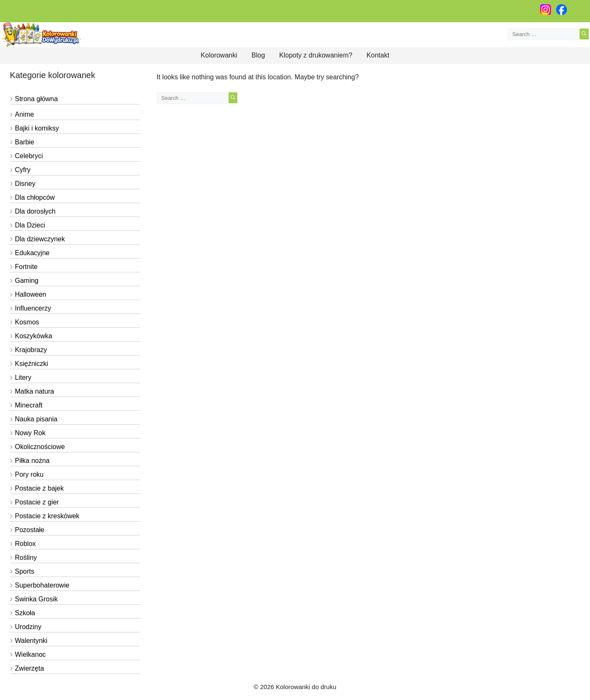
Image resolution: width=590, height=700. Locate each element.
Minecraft (29, 405)
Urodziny (28, 627)
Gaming (27, 281)
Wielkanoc (31, 654)
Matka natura (35, 391)
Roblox (26, 544)
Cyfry (23, 170)
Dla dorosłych (35, 211)
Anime (25, 114)
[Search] (584, 34)
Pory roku (29, 474)
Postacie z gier (37, 502)
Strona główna (36, 99)
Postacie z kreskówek (47, 516)
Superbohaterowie (42, 585)
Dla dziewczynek (40, 239)
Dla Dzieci (30, 225)
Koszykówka (34, 336)
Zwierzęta (30, 668)
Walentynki (31, 641)
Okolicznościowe (40, 447)
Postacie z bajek (40, 488)
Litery (23, 377)
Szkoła (25, 613)
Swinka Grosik (36, 599)
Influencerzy (33, 308)
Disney (25, 184)
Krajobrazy (31, 350)
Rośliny (26, 558)
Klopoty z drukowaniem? (316, 55)
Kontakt (378, 55)
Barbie (25, 142)
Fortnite (26, 267)
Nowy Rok (30, 433)
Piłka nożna (32, 461)
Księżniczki (32, 364)
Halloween (31, 294)
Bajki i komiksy (37, 128)
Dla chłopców (35, 197)
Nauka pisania (36, 419)
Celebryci (29, 156)
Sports (25, 571)
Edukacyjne (32, 253)
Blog (258, 55)
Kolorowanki (219, 55)
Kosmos (27, 322)
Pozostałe (30, 530)
